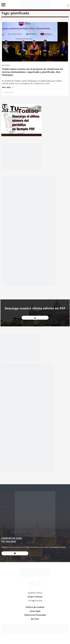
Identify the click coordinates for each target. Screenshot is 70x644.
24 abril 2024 (9, 92)
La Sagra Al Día (35, 601)
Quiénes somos (35, 593)
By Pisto (35, 619)
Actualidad (6, 65)
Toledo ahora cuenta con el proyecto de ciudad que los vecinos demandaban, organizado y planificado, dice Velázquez (33, 72)
